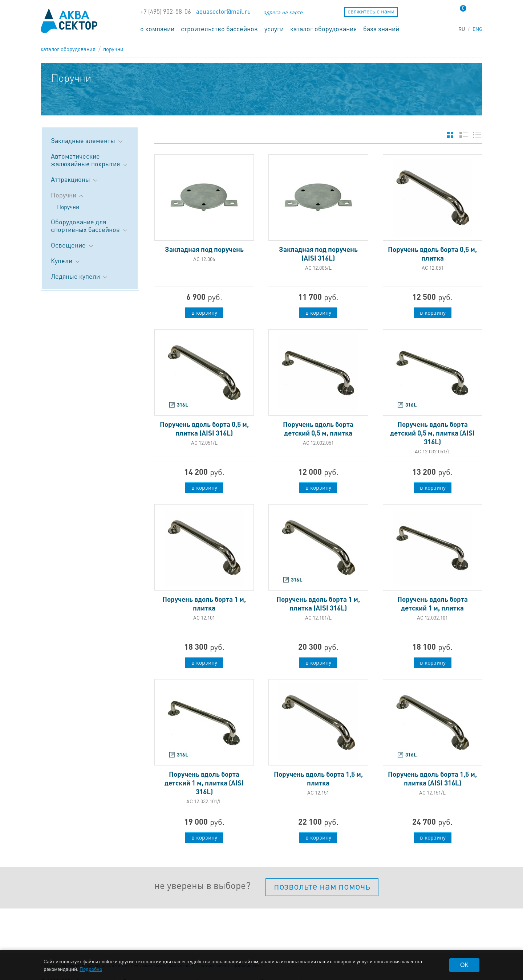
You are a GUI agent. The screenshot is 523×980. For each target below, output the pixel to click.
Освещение (73, 245)
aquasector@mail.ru (224, 11)
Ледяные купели (80, 276)
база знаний (381, 28)
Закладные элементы (87, 140)
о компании (157, 28)
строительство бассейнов (219, 28)
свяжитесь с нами (371, 11)
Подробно (91, 969)
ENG (477, 29)
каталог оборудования (323, 28)
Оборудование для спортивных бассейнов (90, 225)
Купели (66, 260)
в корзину (204, 312)
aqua (69, 21)
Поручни (113, 49)
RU (462, 29)
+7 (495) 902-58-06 (166, 11)
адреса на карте (283, 12)
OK (464, 965)
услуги (274, 28)
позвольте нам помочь (322, 886)
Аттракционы (75, 179)
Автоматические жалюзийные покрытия (90, 160)
